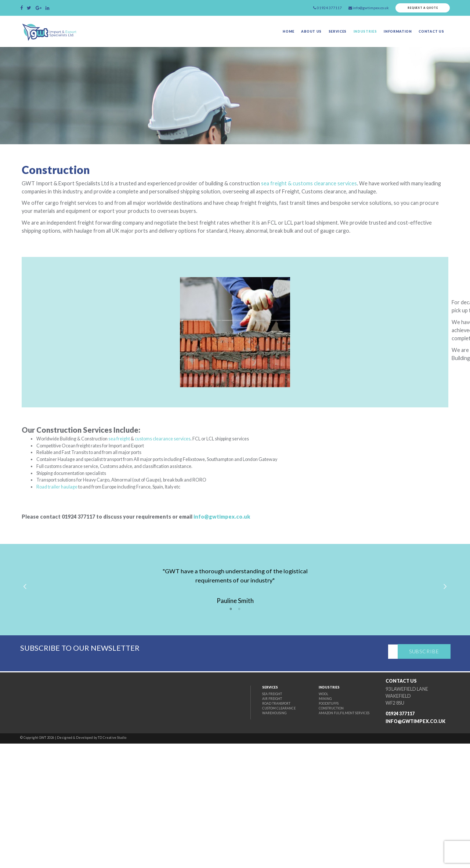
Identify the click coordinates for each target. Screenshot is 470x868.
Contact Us (430, 37)
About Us (285, 37)
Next (437, 700)
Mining (306, 818)
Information (390, 37)
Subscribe (428, 773)
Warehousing (247, 836)
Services (317, 37)
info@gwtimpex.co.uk (282, 620)
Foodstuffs (311, 824)
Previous (33, 700)
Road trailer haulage (87, 589)
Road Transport (249, 824)
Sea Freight (244, 813)
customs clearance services (216, 531)
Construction (314, 830)
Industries (350, 37)
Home (258, 37)
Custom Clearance (252, 830)
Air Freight (244, 818)
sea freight (163, 531)
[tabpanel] (235, 700)
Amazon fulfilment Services (328, 836)
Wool (304, 813)
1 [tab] (230, 727)
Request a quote (416, 9)
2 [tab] (240, 727)
